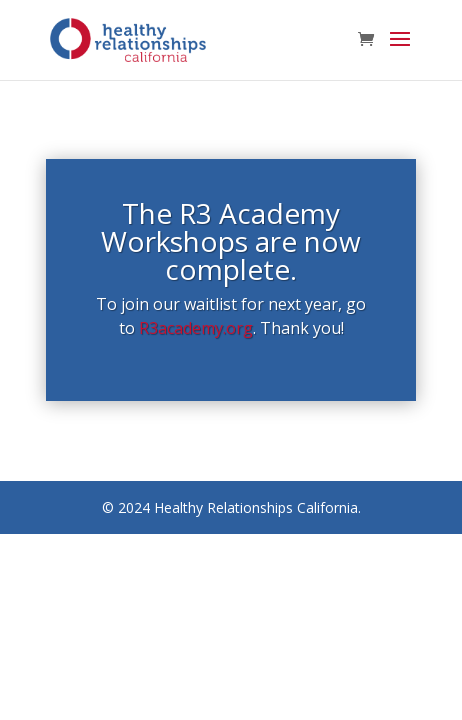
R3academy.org (196, 328)
